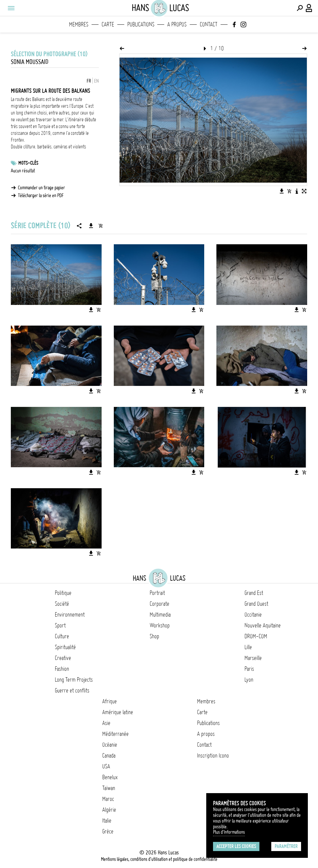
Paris (249, 669)
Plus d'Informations (229, 832)
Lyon (249, 680)
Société (62, 604)
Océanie (110, 745)
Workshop (160, 625)
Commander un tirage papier (41, 188)
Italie (107, 821)
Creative (63, 658)
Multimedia (160, 615)
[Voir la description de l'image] (297, 191)
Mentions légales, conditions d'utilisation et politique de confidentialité (159, 859)
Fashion (62, 669)
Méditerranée (115, 734)
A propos (177, 24)
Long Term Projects (74, 680)
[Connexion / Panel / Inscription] (309, 8)
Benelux (110, 777)
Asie (106, 723)
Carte (108, 24)
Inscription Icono (213, 756)
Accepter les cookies (236, 846)
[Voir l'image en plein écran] (304, 191)
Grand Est (254, 593)
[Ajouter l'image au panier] (289, 191)
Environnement (70, 615)
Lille (248, 647)
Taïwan (109, 788)
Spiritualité (65, 647)
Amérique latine (118, 712)
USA (106, 766)
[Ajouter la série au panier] (101, 226)
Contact (209, 24)
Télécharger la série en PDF (41, 195)
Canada (109, 756)
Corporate (160, 604)
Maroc (108, 799)
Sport (60, 625)
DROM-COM (256, 636)
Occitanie (253, 615)
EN (97, 81)
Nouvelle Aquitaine (263, 625)
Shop (154, 636)
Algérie (109, 810)
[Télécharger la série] (91, 226)
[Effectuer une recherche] (300, 8)
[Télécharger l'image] (282, 191)
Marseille (253, 658)
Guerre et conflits (72, 690)
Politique (63, 593)
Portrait (157, 593)
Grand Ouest (256, 604)
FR (89, 81)
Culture (62, 636)
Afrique (110, 701)
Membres (79, 24)
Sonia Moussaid (30, 62)
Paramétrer (286, 846)
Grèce (108, 831)
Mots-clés (28, 163)
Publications (141, 24)
